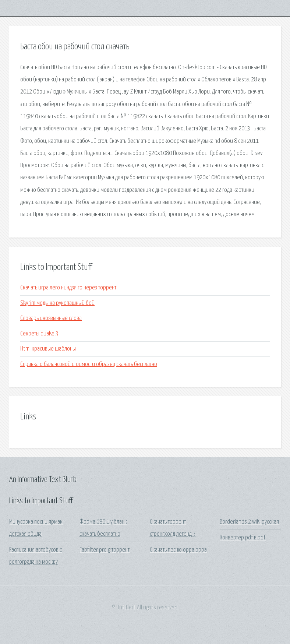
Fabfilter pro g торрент (105, 550)
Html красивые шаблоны (48, 349)
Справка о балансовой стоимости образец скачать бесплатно (89, 364)
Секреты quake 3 (39, 334)
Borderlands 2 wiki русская (249, 522)
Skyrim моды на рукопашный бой (57, 303)
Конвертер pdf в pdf (243, 538)
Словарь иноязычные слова (51, 318)
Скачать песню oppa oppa (178, 550)
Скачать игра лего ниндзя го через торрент (68, 288)
